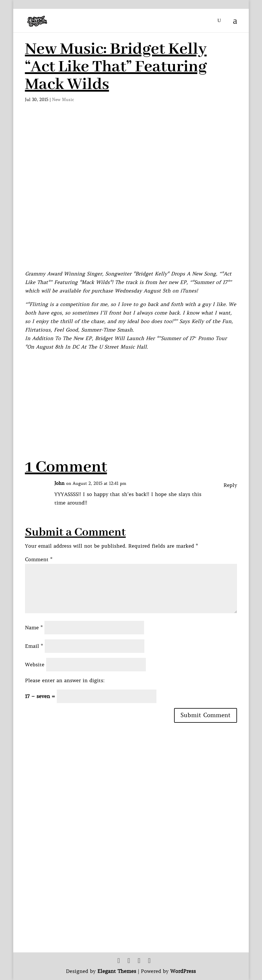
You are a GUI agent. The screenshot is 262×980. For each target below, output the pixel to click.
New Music (63, 100)
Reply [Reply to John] (230, 485)
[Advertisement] (132, 421)
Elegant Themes (117, 971)
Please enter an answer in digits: (65, 680)
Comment (39, 559)
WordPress (183, 971)
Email (34, 646)
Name (34, 628)
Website (35, 665)
